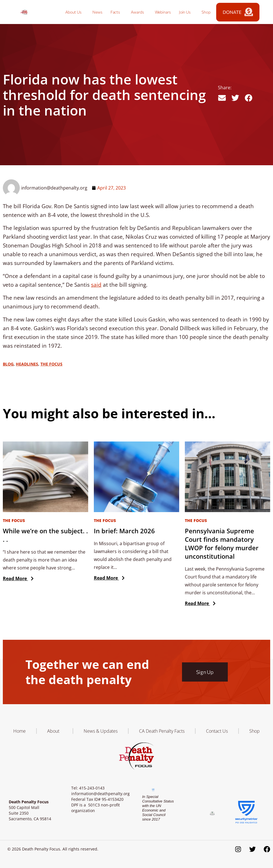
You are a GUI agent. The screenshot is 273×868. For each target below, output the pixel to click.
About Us (75, 12)
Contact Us (217, 731)
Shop (206, 12)
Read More (17, 578)
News (97, 12)
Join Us (186, 12)
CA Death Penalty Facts (162, 731)
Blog (8, 364)
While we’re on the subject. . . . (45, 535)
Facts (117, 12)
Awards (139, 12)
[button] (222, 98)
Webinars (163, 12)
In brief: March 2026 (124, 531)
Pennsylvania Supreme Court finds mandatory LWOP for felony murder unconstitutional (222, 543)
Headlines (27, 364)
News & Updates (101, 731)
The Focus (51, 364)
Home (19, 731)
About (55, 731)
